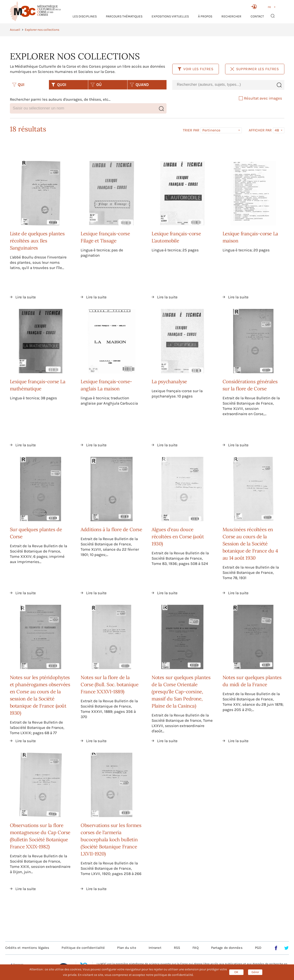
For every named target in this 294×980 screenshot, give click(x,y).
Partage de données (227, 948)
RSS (177, 948)
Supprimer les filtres (255, 69)
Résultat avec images (260, 98)
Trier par (191, 130)
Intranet (155, 948)
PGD (258, 948)
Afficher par (260, 130)
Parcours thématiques (124, 16)
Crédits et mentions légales (27, 948)
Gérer (255, 972)
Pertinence (211, 130)
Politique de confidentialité (83, 948)
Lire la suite (26, 297)
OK (236, 972)
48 (277, 130)
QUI (18, 85)
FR (269, 7)
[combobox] (223, 85)
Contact (257, 16)
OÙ (96, 85)
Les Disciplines (85, 16)
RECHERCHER (231, 16)
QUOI (59, 85)
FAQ (195, 948)
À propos (205, 16)
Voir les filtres (196, 69)
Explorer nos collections (42, 30)
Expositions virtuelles (170, 16)
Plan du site (127, 948)
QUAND (139, 85)
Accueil (15, 30)
